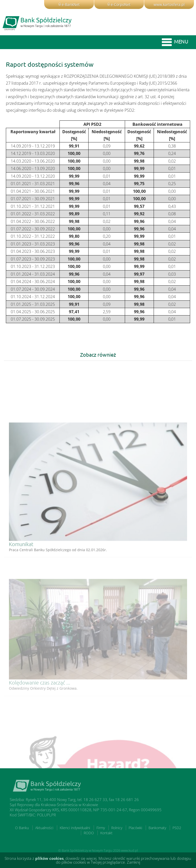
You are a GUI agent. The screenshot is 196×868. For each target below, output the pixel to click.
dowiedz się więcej (81, 858)
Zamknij (133, 862)
